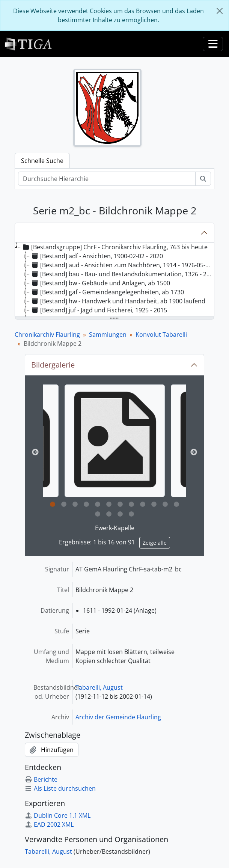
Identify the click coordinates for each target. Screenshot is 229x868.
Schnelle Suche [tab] (42, 161)
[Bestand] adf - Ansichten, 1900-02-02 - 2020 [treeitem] (97, 256)
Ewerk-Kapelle (115, 528)
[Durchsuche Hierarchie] (107, 179)
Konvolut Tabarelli (161, 335)
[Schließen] (220, 11)
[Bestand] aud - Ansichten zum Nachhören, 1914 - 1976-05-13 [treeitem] (121, 265)
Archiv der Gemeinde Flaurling (118, 717)
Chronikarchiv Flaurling (47, 335)
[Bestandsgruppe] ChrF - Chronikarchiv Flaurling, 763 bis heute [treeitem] (114, 247)
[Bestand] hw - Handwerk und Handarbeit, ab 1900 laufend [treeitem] (118, 301)
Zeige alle (155, 543)
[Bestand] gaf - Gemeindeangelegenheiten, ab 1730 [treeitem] (107, 292)
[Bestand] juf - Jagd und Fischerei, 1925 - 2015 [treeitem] (99, 310)
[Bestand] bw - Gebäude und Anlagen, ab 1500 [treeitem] (100, 283)
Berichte (41, 779)
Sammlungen (108, 335)
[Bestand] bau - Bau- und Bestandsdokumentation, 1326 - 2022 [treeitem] (122, 274)
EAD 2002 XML (49, 824)
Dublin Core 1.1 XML (58, 815)
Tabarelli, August (99, 687)
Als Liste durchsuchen (60, 788)
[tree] (114, 280)
